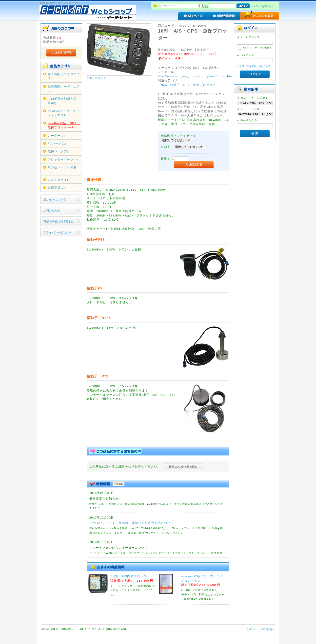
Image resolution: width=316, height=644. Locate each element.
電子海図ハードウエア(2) (64, 89)
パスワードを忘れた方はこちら (254, 66)
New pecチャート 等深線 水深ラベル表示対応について (132, 523)
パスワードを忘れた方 (262, 6)
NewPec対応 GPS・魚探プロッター (188, 85)
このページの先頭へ (261, 629)
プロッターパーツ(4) (63, 159)
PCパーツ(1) (57, 143)
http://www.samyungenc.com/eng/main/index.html (196, 76)
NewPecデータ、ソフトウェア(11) (64, 113)
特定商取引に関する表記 (59, 221)
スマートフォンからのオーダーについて (119, 547)
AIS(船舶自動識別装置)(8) (62, 101)
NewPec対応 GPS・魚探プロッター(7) (64, 125)
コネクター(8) (58, 180)
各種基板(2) (56, 188)
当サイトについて (54, 199)
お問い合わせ (52, 210)
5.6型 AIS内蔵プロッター (130, 576)
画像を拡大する (96, 78)
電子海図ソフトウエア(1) (64, 76)
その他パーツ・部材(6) (62, 169)
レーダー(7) (56, 135)
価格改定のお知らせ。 (106, 498)
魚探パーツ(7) (58, 151)
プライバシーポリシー (57, 232)
